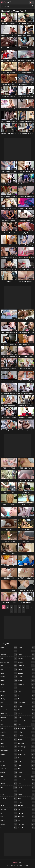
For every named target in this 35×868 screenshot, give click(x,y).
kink (9, 817)
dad (9, 703)
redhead (26, 736)
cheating (9, 695)
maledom (26, 658)
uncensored (26, 780)
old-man (26, 706)
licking (26, 651)
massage (26, 662)
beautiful (9, 677)
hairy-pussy (9, 780)
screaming (26, 743)
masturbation (26, 666)
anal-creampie (9, 662)
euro (9, 725)
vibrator (26, 795)
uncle (26, 784)
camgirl (9, 684)
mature (26, 669)
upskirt (26, 791)
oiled (26, 699)
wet (26, 809)
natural (26, 680)
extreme (9, 736)
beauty (9, 680)
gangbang (9, 758)
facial (9, 739)
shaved (26, 750)
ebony (9, 721)
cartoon (9, 688)
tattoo (26, 769)
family (9, 743)
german (9, 765)
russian (26, 739)
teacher (26, 773)
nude (26, 688)
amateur (9, 647)
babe (9, 666)
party (26, 717)
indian (9, 795)
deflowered (9, 717)
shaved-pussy (26, 754)
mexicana (26, 673)
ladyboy (9, 824)
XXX (6, 2)
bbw (9, 669)
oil (26, 695)
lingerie (26, 655)
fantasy (9, 754)
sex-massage (26, 747)
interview (9, 802)
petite (26, 725)
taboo (26, 765)
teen (26, 776)
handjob (9, 784)
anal (9, 658)
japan (9, 806)
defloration (9, 714)
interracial (9, 798)
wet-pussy (26, 813)
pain (26, 710)
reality (26, 732)
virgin (26, 798)
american (9, 655)
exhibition (9, 732)
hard (9, 787)
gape (9, 762)
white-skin (26, 817)
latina (9, 828)
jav (9, 813)
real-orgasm (26, 728)
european (9, 728)
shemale (26, 758)
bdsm (9, 673)
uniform (26, 787)
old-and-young (26, 703)
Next (23, 611)
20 (20, 611)
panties (26, 714)
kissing (9, 820)
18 (12, 611)
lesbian (26, 647)
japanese (9, 809)
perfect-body (26, 721)
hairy (9, 776)
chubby (9, 699)
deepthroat (9, 710)
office (26, 692)
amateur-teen (9, 651)
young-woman (26, 828)
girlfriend (9, 769)
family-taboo (9, 750)
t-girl (26, 762)
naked (26, 677)
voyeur (26, 802)
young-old (26, 824)
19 (16, 611)
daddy (9, 706)
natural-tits (26, 684)
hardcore (9, 791)
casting (9, 692)
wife (26, 820)
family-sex (9, 747)
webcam (26, 806)
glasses (9, 773)
